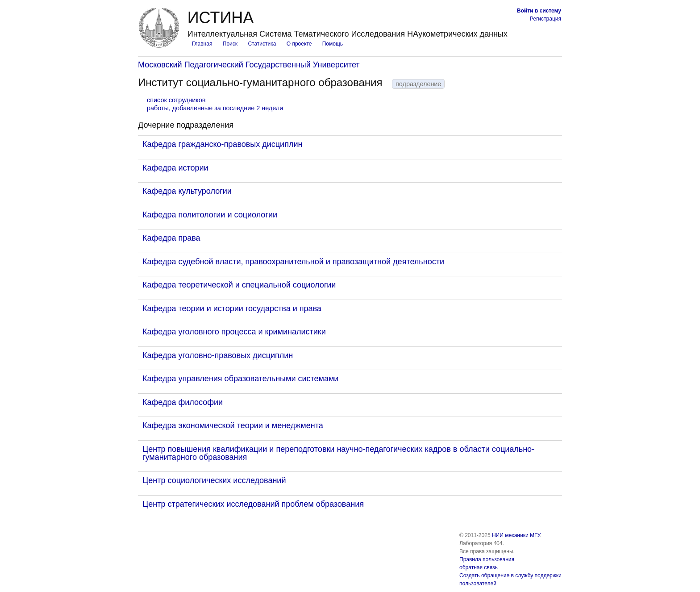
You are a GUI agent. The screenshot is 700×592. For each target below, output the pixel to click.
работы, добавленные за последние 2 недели (215, 108)
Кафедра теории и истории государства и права (232, 309)
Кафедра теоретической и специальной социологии (239, 285)
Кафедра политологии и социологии (210, 215)
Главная (202, 44)
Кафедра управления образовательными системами (240, 379)
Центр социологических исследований (214, 480)
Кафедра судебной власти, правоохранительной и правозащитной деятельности (293, 262)
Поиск (230, 44)
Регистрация (546, 19)
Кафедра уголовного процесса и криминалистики (234, 332)
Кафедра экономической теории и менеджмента (233, 425)
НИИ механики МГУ (516, 535)
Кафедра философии (183, 402)
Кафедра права (171, 238)
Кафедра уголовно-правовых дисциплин (218, 355)
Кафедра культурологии (187, 191)
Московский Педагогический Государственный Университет (249, 65)
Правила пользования (487, 559)
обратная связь (479, 567)
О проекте (299, 44)
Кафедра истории (175, 168)
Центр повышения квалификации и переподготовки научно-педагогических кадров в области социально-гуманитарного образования (338, 453)
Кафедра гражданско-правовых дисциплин (222, 144)
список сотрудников (176, 100)
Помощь (333, 44)
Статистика (262, 44)
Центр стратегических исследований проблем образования (253, 504)
